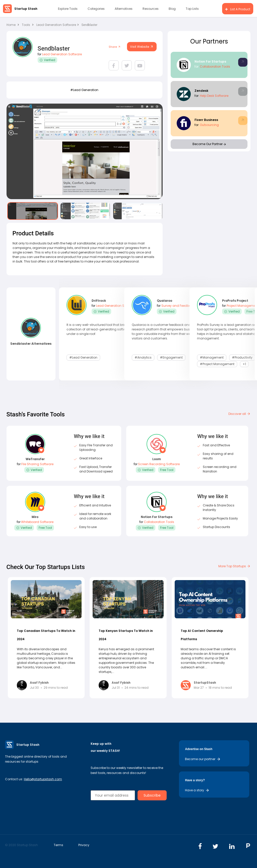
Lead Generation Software (58, 25)
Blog (172, 9)
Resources (151, 9)
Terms (58, 845)
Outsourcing (209, 125)
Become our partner (203, 759)
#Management (212, 357)
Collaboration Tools (215, 67)
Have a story (197, 790)
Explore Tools (68, 9)
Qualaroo (165, 301)
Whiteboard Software (37, 522)
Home (13, 25)
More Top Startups (234, 566)
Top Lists (192, 9)
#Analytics (143, 357)
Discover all (239, 414)
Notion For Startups (210, 61)
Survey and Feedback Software (185, 306)
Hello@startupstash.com (43, 779)
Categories (96, 9)
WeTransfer (35, 459)
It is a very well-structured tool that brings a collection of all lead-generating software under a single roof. (100, 329)
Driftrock (99, 301)
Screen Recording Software (159, 464)
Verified (47, 60)
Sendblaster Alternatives (31, 344)
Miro (35, 517)
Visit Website (142, 47)
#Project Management (217, 364)
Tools (26, 25)
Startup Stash (26, 9)
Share (115, 47)
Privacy (84, 845)
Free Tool (167, 470)
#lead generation (84, 90)
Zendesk (201, 91)
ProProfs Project (235, 301)
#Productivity (242, 357)
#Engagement (171, 357)
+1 (244, 364)
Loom (157, 459)
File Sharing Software (37, 464)
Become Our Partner (209, 144)
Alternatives (124, 9)
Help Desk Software (214, 96)
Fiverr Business (206, 120)
